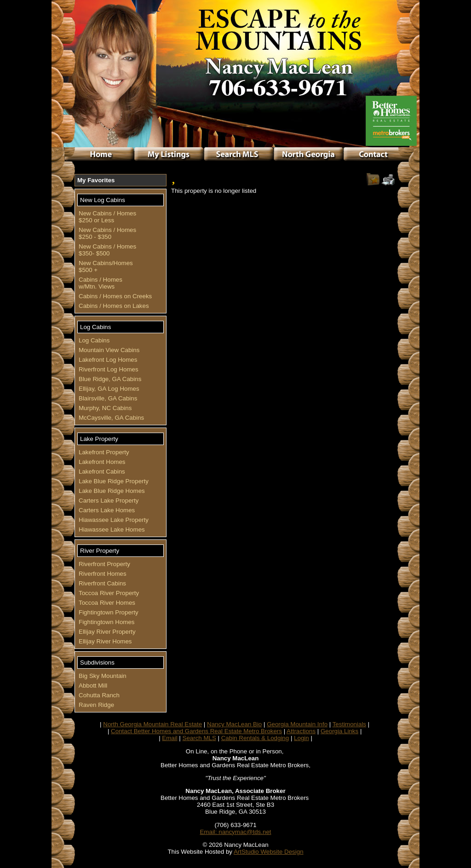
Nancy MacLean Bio (234, 724)
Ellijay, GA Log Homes (109, 389)
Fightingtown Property (109, 612)
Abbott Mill (93, 686)
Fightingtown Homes (107, 622)
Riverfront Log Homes (109, 369)
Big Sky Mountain (103, 676)
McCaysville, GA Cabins (111, 418)
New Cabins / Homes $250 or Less (107, 217)
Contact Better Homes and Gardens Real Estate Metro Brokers (196, 731)
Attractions (301, 731)
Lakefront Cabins (102, 472)
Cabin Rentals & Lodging (255, 738)
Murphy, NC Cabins (105, 408)
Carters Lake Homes (107, 510)
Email (169, 738)
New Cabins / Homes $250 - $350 (107, 233)
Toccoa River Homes (107, 603)
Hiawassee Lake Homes (112, 529)
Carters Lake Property (109, 501)
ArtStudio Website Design (269, 852)
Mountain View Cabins (109, 350)
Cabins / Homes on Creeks (115, 296)
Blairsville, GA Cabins (108, 398)
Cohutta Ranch (99, 695)
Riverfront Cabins (102, 583)
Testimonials (349, 724)
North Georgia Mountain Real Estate (152, 724)
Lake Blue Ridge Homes (112, 491)
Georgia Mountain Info (297, 724)
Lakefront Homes (102, 462)
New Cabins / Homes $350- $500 (107, 250)
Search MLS (199, 738)
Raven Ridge (96, 705)
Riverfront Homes (103, 574)
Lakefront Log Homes (108, 360)
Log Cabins (94, 340)
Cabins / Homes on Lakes (114, 306)
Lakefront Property (104, 452)
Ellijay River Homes (105, 641)
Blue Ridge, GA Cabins (110, 379)
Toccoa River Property (109, 593)
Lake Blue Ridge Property (114, 481)
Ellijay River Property (107, 632)
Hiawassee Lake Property (114, 520)
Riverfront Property (104, 564)
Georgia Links (339, 731)
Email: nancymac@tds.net (235, 832)
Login (302, 738)
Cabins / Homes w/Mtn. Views (101, 283)
